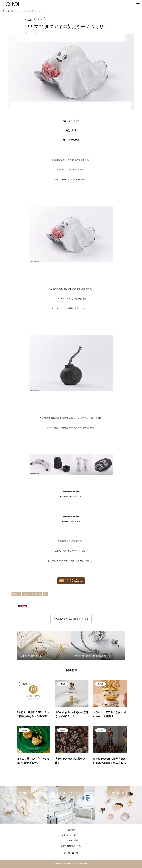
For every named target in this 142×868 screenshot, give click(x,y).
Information (28, 594)
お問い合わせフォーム (71, 846)
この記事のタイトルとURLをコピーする (71, 619)
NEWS (40, 19)
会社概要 (71, 830)
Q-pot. (38, 594)
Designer (16, 594)
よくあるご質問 (71, 840)
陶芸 (45, 594)
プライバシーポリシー (71, 835)
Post (19, 606)
